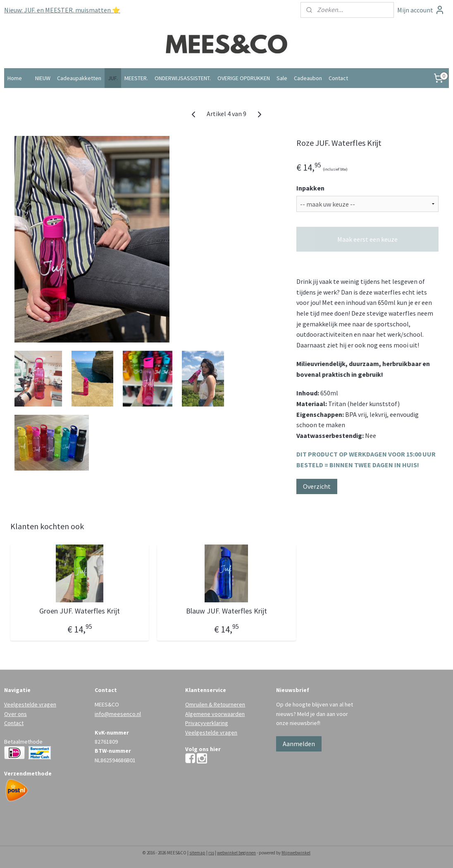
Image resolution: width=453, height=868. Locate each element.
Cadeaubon (308, 78)
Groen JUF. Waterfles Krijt (80, 611)
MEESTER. (136, 78)
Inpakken (310, 188)
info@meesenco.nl (118, 714)
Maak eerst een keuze (367, 239)
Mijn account (421, 10)
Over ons (15, 714)
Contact (338, 78)
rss (211, 853)
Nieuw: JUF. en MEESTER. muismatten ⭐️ (62, 10)
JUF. (113, 78)
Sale (282, 78)
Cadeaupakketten (79, 78)
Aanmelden (299, 744)
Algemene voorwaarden (215, 714)
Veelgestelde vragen (30, 704)
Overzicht (317, 486)
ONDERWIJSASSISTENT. (183, 78)
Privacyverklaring (207, 723)
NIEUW (43, 78)
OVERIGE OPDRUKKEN (244, 78)
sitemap (197, 853)
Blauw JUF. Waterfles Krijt (226, 611)
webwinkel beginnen (236, 853)
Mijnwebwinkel (296, 853)
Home (15, 78)
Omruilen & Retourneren (215, 704)
